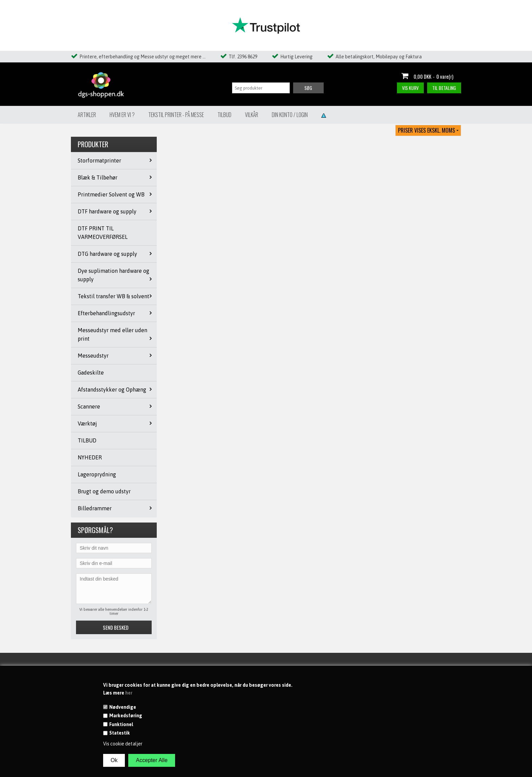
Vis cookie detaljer (123, 744)
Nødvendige (123, 707)
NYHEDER (90, 457)
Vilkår (252, 115)
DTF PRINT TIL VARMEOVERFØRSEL (103, 233)
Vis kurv (410, 88)
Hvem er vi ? (122, 115)
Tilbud (224, 115)
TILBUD (87, 440)
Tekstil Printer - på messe (176, 115)
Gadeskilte (91, 373)
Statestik (120, 733)
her (129, 693)
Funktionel (121, 724)
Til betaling (444, 88)
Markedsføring (126, 716)
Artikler (87, 115)
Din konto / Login (290, 115)
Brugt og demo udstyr (104, 491)
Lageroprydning (97, 474)
